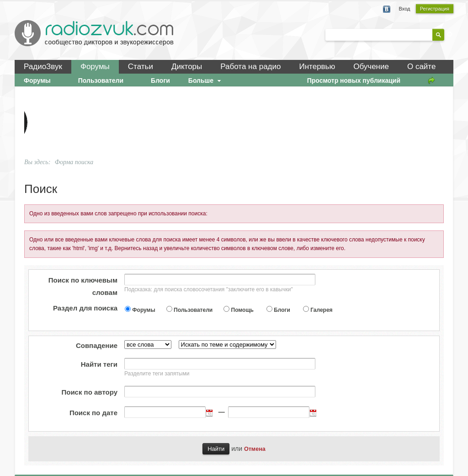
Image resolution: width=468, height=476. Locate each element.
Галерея (321, 310)
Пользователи (193, 310)
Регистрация (435, 9)
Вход (405, 9)
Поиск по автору (89, 392)
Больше (206, 80)
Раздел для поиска (85, 308)
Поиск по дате (93, 413)
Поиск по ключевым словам (83, 286)
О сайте (421, 67)
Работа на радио (250, 67)
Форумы (95, 67)
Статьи (141, 67)
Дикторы (187, 67)
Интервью (317, 67)
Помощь (242, 310)
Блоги (282, 310)
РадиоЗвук (43, 67)
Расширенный (450, 34)
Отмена (255, 449)
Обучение (371, 67)
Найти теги (99, 364)
